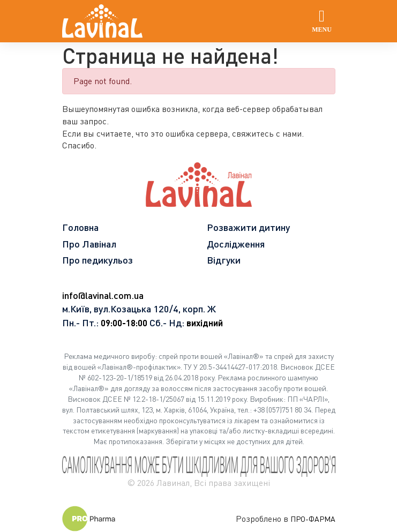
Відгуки (224, 260)
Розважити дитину (248, 227)
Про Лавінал (89, 244)
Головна (80, 227)
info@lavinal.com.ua (103, 295)
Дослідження (236, 244)
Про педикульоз (98, 260)
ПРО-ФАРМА (313, 519)
